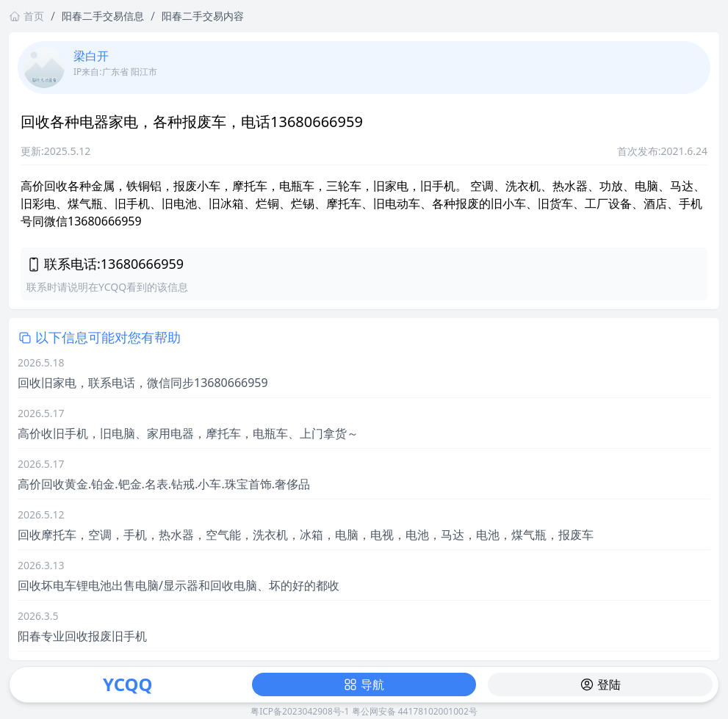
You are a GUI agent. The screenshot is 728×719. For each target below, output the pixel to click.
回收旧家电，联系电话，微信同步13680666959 (143, 383)
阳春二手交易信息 (103, 16)
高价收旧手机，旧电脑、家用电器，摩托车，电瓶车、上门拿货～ (188, 433)
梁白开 (91, 56)
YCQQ (127, 684)
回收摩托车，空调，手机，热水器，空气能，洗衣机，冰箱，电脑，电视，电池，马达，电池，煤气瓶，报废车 (306, 535)
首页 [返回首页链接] (26, 16)
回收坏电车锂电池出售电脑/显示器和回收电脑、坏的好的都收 (179, 585)
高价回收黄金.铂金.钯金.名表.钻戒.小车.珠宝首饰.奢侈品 (164, 484)
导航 (364, 684)
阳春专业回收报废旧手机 (82, 636)
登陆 (600, 684)
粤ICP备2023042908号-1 (300, 711)
